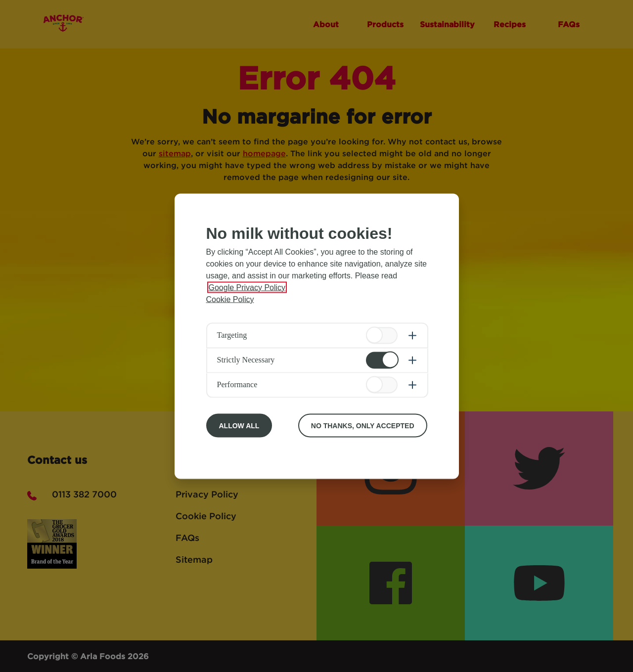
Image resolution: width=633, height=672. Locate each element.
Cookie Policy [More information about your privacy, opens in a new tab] (230, 299)
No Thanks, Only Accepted (363, 425)
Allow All (239, 425)
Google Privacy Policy (247, 287)
